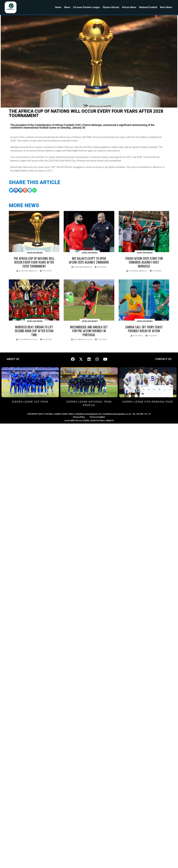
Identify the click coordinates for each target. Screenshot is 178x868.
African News (129, 7)
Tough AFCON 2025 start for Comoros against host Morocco (144, 262)
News (67, 7)
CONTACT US (163, 359)
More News (166, 7)
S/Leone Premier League (86, 7)
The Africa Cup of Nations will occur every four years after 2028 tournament (34, 262)
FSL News (139, 335)
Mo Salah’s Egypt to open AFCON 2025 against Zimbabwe (89, 260)
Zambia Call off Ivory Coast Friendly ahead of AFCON (144, 329)
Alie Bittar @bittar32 (29, 271)
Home (58, 7)
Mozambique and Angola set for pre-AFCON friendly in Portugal (89, 331)
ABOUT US (13, 359)
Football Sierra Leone (29, 339)
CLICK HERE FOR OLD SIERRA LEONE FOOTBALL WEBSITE (89, 421)
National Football (148, 7)
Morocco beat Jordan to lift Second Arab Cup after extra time (34, 331)
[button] (11, 190)
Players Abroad (111, 7)
